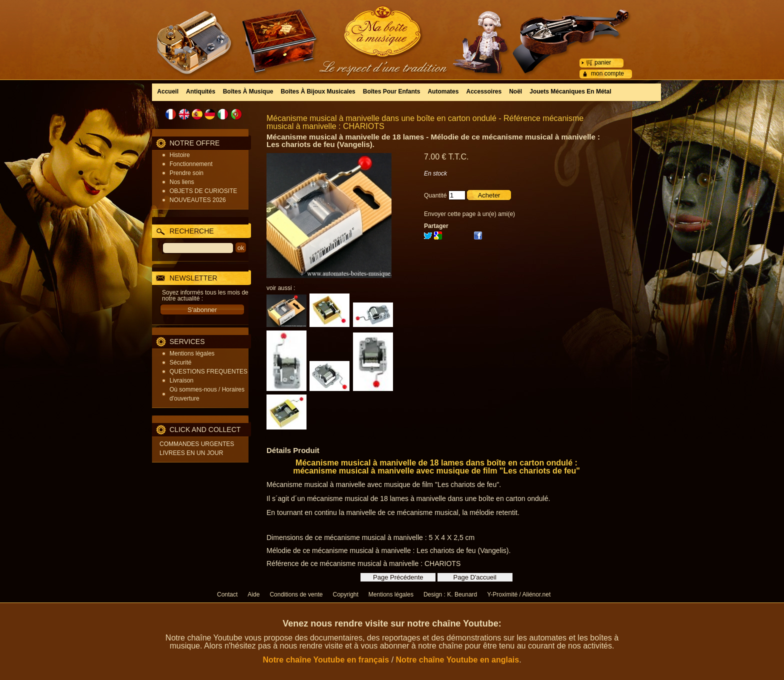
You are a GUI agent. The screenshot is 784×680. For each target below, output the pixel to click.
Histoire (180, 155)
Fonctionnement (191, 164)
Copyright (345, 594)
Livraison (181, 380)
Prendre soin (186, 173)
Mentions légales (192, 353)
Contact (227, 594)
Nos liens (182, 182)
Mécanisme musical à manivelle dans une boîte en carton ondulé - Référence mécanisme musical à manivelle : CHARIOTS (425, 122)
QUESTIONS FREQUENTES (208, 371)
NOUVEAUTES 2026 (198, 200)
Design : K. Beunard (450, 594)
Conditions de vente (296, 594)
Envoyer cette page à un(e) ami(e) (469, 214)
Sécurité (180, 362)
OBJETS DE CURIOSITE (203, 191)
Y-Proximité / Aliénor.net (519, 594)
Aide (253, 594)
